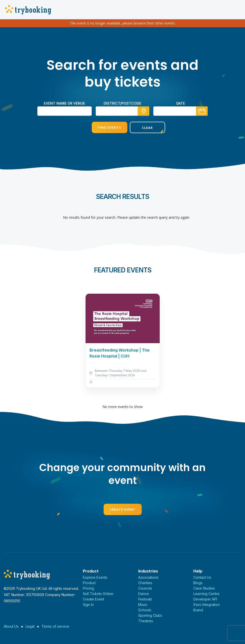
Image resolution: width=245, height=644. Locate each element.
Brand (198, 610)
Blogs (198, 583)
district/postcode (122, 103)
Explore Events (95, 577)
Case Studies (204, 588)
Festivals (145, 599)
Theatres (146, 621)
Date (181, 103)
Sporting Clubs (150, 615)
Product (89, 583)
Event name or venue (64, 103)
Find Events (103, 127)
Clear (141, 128)
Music (143, 605)
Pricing (88, 588)
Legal (30, 626)
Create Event (123, 509)
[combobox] (123, 111)
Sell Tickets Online (98, 594)
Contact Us (202, 577)
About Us (11, 626)
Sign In (88, 605)
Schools (145, 610)
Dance (144, 594)
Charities (145, 583)
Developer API (205, 599)
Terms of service (55, 626)
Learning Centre (206, 594)
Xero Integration (207, 605)
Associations (148, 577)
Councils (145, 588)
